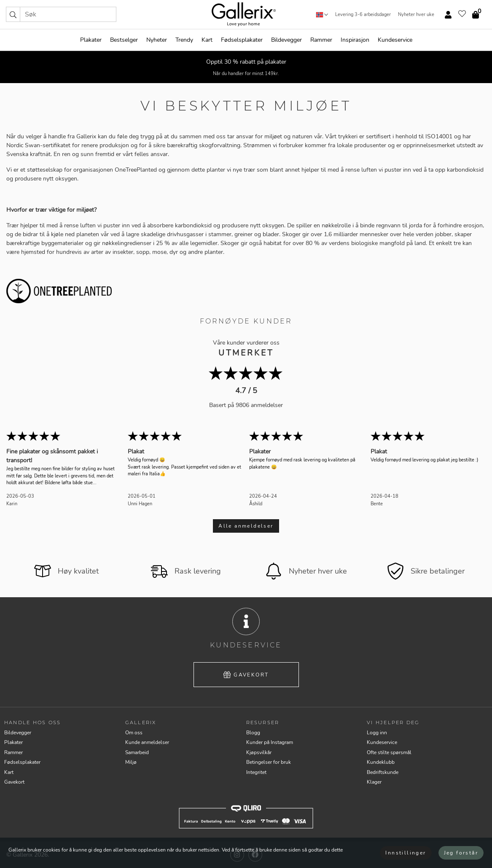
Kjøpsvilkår (259, 752)
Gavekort (246, 675)
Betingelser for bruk (269, 762)
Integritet (256, 772)
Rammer (321, 40)
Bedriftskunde (383, 772)
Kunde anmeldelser (147, 742)
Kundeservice (395, 40)
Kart (207, 40)
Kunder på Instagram (270, 742)
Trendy (184, 40)
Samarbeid (137, 752)
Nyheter (157, 40)
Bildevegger (286, 40)
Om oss (134, 733)
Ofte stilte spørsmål (389, 752)
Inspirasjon (355, 40)
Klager (374, 782)
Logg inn (377, 733)
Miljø (131, 762)
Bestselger (124, 40)
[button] (13, 14)
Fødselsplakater (242, 40)
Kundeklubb (381, 762)
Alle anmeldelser (246, 526)
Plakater (91, 40)
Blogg (253, 733)
